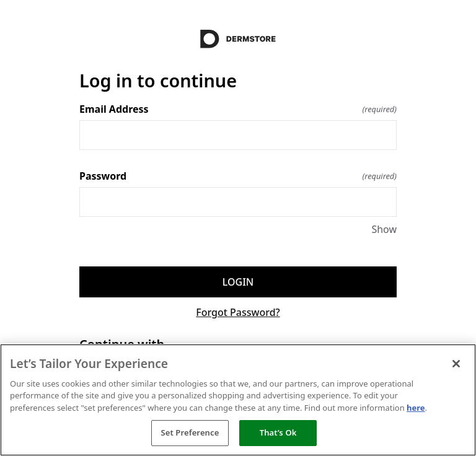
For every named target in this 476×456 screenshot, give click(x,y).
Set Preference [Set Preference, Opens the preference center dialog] (190, 432)
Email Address (238, 109)
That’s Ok (278, 432)
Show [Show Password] (384, 229)
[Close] (456, 364)
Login (238, 282)
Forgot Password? (238, 312)
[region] (238, 400)
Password (238, 176)
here (416, 408)
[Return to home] (238, 39)
